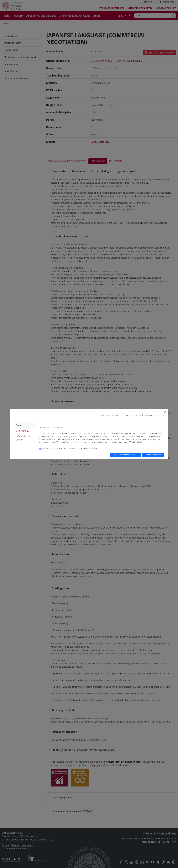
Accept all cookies (153, 455)
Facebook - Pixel (89, 449)
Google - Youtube (66, 449)
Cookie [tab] (19, 425)
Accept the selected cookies (126, 455)
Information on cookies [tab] (23, 438)
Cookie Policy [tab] (23, 431)
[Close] (165, 412)
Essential (47, 449)
